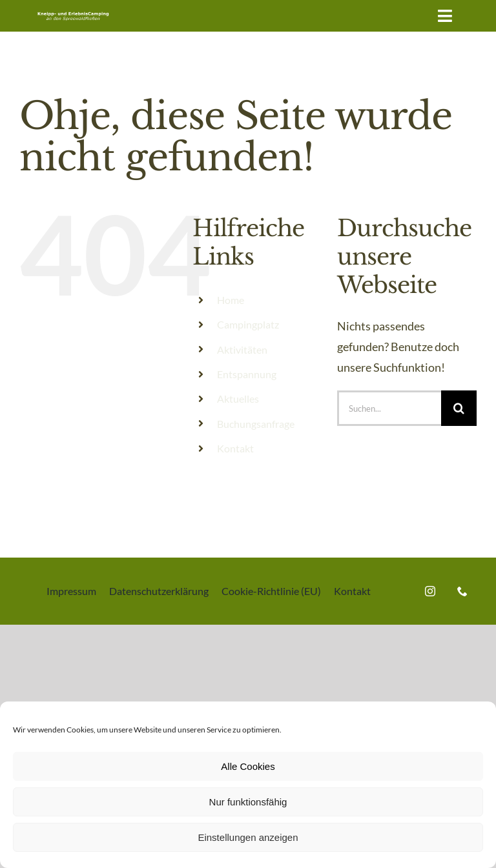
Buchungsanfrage (256, 424)
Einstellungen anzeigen (248, 837)
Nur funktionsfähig (248, 802)
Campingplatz (248, 324)
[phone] (462, 591)
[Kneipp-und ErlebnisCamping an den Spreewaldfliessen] (73, 14)
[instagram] (430, 591)
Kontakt (235, 448)
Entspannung (247, 374)
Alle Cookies (248, 766)
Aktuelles (238, 399)
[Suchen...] (389, 408)
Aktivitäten (242, 349)
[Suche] (459, 408)
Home (231, 300)
